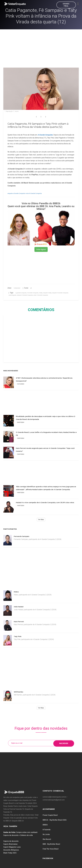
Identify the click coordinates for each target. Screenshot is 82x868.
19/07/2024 (20, 438)
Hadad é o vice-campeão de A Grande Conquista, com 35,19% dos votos (45, 502)
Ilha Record (47, 839)
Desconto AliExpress (11, 850)
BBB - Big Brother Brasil (51, 844)
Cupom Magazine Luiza (12, 847)
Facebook (48, 858)
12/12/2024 (20, 384)
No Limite (46, 834)
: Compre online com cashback (20, 832)
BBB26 (45, 825)
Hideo (16, 592)
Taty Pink (18, 636)
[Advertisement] (41, 45)
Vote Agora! (41, 249)
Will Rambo (18, 692)
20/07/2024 (20, 422)
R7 (31, 288)
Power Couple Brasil (50, 815)
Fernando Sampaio (22, 536)
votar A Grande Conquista (34, 193)
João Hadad (19, 607)
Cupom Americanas (10, 844)
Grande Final (66, 5)
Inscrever (64, 743)
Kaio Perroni (19, 622)
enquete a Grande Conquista (16, 193)
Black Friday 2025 (10, 853)
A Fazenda (46, 830)
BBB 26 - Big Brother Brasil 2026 (55, 820)
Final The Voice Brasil (51, 849)
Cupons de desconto (11, 841)
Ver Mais (41, 520)
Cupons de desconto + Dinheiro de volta (18, 835)
